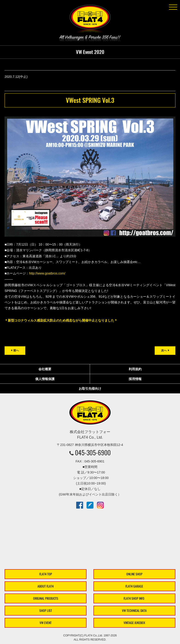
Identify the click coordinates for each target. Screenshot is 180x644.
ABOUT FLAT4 (46, 586)
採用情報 (135, 379)
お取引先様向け (90, 389)
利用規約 (135, 369)
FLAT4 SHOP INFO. (134, 598)
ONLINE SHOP (134, 574)
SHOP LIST (46, 611)
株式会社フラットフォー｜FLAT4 (90, 20)
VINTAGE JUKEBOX (134, 623)
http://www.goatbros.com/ (47, 273)
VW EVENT (46, 623)
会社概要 (45, 369)
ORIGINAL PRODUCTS (46, 598)
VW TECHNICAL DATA (134, 611)
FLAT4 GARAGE (134, 586)
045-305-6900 (93, 453)
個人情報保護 (45, 379)
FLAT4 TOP (46, 574)
